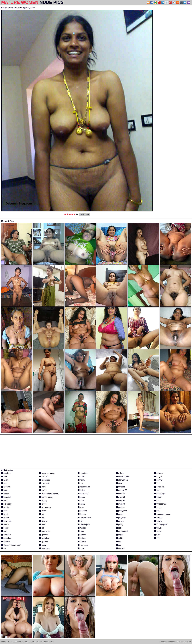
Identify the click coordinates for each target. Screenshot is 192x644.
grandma (44, 538)
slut (157, 483)
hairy (43, 545)
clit (4, 548)
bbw (4, 490)
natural (82, 538)
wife (157, 535)
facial (43, 511)
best (4, 500)
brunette (6, 535)
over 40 (120, 494)
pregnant (121, 518)
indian (81, 490)
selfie (119, 538)
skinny (158, 480)
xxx (157, 538)
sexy (119, 545)
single (158, 477)
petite (120, 514)
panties (120, 507)
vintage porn (161, 524)
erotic (43, 504)
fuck (42, 524)
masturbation (85, 518)
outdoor (120, 487)
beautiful (6, 497)
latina (81, 504)
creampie (45, 480)
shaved (120, 548)
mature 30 (121, 490)
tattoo (158, 497)
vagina (158, 521)
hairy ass (44, 548)
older (119, 483)
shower (159, 473)
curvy (43, 490)
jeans (81, 497)
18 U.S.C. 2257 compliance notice (41, 642)
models (82, 528)
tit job (158, 507)
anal (4, 477)
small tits (159, 487)
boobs (5, 524)
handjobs (83, 473)
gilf (42, 528)
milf (80, 521)
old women (122, 480)
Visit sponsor (84, 214)
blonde (5, 518)
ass (4, 483)
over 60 (120, 500)
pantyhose (122, 511)
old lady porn (123, 477)
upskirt (158, 518)
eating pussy (46, 497)
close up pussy (47, 473)
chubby (6, 542)
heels (81, 477)
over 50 (120, 497)
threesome (160, 504)
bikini (5, 511)
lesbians (82, 511)
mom (81, 531)
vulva (158, 528)
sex (119, 542)
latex (81, 500)
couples (44, 477)
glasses (44, 535)
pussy (120, 524)
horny (81, 480)
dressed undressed (49, 494)
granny (44, 542)
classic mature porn (11, 545)
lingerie (82, 514)
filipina (43, 521)
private (120, 521)
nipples (82, 542)
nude (81, 548)
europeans (45, 507)
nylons (120, 473)
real (119, 528)
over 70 (120, 504)
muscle (82, 535)
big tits (5, 507)
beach (5, 494)
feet (42, 518)
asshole (6, 487)
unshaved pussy (162, 514)
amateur (6, 473)
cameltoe (6, 538)
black (5, 514)
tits (157, 511)
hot (80, 483)
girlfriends (45, 531)
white (158, 531)
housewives (84, 487)
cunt (42, 487)
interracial (83, 494)
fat (42, 514)
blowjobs (6, 521)
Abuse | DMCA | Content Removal (14, 642)
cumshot (44, 483)
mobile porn (84, 524)
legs (81, 507)
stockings (159, 494)
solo (157, 490)
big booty (6, 504)
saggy (120, 535)
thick (157, 500)
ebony (43, 500)
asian (5, 480)
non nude (83, 545)
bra (4, 531)
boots (5, 528)
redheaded (122, 531)
